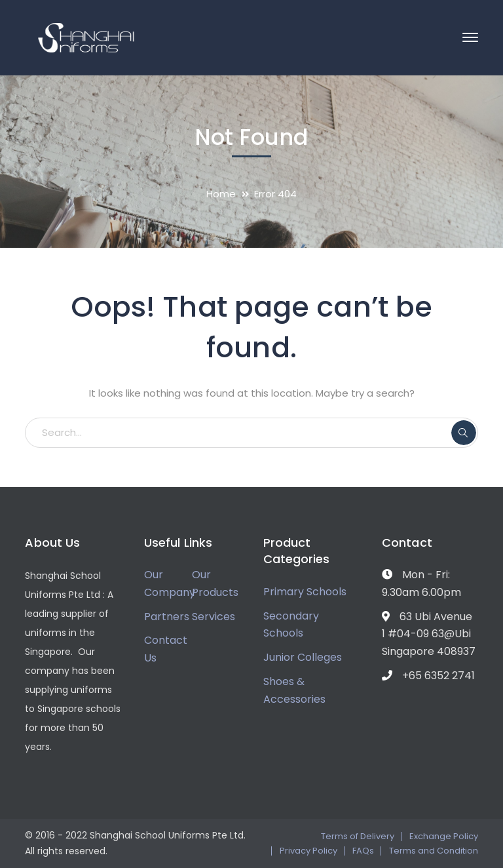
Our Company (170, 583)
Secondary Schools (291, 625)
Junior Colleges (303, 657)
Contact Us (166, 649)
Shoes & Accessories (294, 690)
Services (214, 617)
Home (221, 194)
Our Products (215, 583)
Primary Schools (305, 592)
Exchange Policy (444, 836)
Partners (167, 617)
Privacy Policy (308, 851)
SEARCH (464, 433)
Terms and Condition (434, 851)
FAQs (363, 851)
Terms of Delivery (358, 836)
